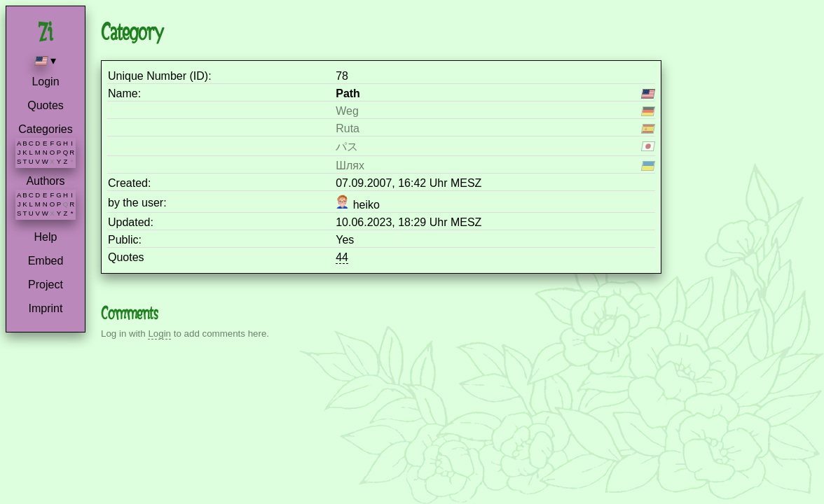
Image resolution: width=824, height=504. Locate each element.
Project (46, 285)
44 (342, 257)
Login (45, 82)
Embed (46, 261)
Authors (45, 181)
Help (46, 237)
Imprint (46, 308)
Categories (45, 129)
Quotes (46, 105)
